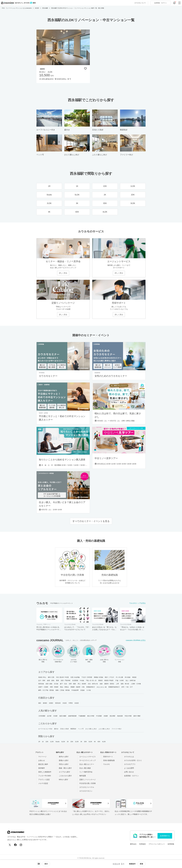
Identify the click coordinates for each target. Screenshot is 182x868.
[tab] (62, 63)
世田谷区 (58, 703)
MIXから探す (64, 780)
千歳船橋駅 (82, 716)
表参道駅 (120, 716)
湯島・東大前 (125, 684)
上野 (117, 684)
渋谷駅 (55, 716)
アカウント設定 (44, 780)
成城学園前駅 (72, 716)
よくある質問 (129, 768)
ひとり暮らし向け (91, 729)
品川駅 (49, 716)
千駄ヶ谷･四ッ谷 (91, 681)
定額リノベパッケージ (88, 780)
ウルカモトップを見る (137, 603)
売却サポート (108, 757)
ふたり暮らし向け (104, 729)
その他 (88, 690)
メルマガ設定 (43, 783)
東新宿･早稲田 (109, 681)
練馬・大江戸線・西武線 (46, 690)
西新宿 (100, 681)
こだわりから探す (65, 776)
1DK (47, 742)
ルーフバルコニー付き (45, 729)
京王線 (56, 684)
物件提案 (83, 776)
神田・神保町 (54, 687)
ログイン (161, 3)
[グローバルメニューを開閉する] (179, 3)
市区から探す (64, 764)
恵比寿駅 (112, 716)
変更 (141, 864)
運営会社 (133, 844)
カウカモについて (140, 3)
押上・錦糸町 (82, 684)
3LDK (90, 742)
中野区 (71, 703)
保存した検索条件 (45, 772)
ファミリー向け (117, 729)
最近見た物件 (43, 764)
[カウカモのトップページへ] (18, 3)
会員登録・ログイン (131, 776)
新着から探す (64, 760)
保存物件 (42, 768)
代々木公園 (119, 677)
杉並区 (77, 703)
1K (43, 742)
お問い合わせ (129, 772)
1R (39, 742)
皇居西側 (75, 681)
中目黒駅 (99, 716)
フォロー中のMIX (45, 776)
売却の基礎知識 (109, 760)
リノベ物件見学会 (86, 772)
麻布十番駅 (137, 716)
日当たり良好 (64, 729)
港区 (40, 703)
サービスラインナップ (88, 760)
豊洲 (57, 681)
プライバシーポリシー (157, 844)
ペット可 (81, 729)
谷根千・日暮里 (43, 687)
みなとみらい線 (102, 687)
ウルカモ (106, 764)
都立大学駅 (91, 716)
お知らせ (42, 760)
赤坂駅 (106, 716)
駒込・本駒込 (64, 687)
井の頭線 (128, 677)
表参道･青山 (42, 677)
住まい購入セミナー (87, 764)
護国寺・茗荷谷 (109, 684)
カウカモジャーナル (87, 787)
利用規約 (143, 844)
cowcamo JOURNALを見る (136, 640)
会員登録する (165, 836)
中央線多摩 (75, 690)
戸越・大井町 (119, 681)
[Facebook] (15, 845)
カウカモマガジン (86, 791)
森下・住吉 (64, 684)
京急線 (82, 690)
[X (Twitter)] (10, 845)
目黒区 (51, 703)
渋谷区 (65, 703)
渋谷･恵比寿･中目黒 (62, 677)
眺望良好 (73, 729)
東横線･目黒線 (98, 677)
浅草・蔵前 (72, 684)
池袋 (101, 684)
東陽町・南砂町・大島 (78, 687)
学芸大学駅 (128, 716)
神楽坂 (134, 677)
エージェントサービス (88, 757)
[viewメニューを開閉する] (46, 864)
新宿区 (45, 703)
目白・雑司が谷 (93, 684)
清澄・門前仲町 (66, 681)
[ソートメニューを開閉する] (39, 864)
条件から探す (64, 757)
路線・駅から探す (65, 768)
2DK (72, 742)
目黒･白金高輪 (75, 677)
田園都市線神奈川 (114, 687)
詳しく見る (63, 273)
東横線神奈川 (91, 687)
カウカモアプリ (130, 764)
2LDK (77, 742)
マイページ (42, 757)
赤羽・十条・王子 (127, 687)
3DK (85, 742)
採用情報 (171, 844)
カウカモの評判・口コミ (133, 760)
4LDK (104, 742)
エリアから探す (65, 772)
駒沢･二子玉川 (110, 677)
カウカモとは (129, 757)
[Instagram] (21, 845)
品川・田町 (42, 681)
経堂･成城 (49, 684)
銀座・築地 (51, 681)
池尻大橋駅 (63, 716)
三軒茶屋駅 (42, 716)
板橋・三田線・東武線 (63, 690)
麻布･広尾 (51, 677)
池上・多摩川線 (131, 681)
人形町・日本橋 (136, 684)
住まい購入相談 (85, 768)
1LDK (52, 742)
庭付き (56, 729)
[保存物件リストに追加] (85, 69)
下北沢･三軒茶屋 (87, 677)
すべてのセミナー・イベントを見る (91, 521)
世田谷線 (41, 684)
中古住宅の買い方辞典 (88, 783)
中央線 (82, 681)
